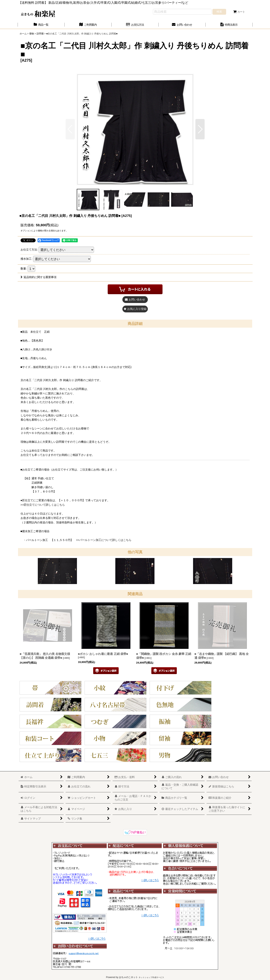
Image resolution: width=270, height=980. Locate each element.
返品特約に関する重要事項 (38, 277)
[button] (200, 129)
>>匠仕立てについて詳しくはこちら (43, 505)
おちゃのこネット (128, 977)
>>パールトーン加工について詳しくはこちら (104, 540)
